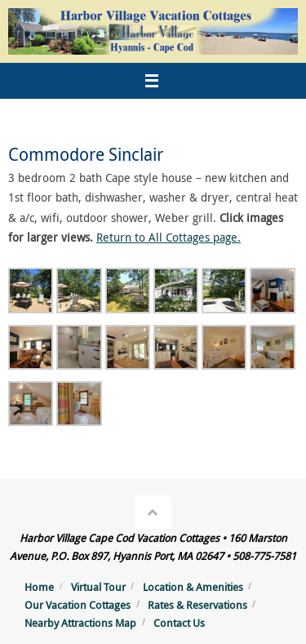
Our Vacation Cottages (78, 605)
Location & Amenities (193, 587)
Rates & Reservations (197, 605)
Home (39, 587)
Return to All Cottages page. (169, 237)
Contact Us (179, 623)
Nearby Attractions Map (80, 623)
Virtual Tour (98, 587)
